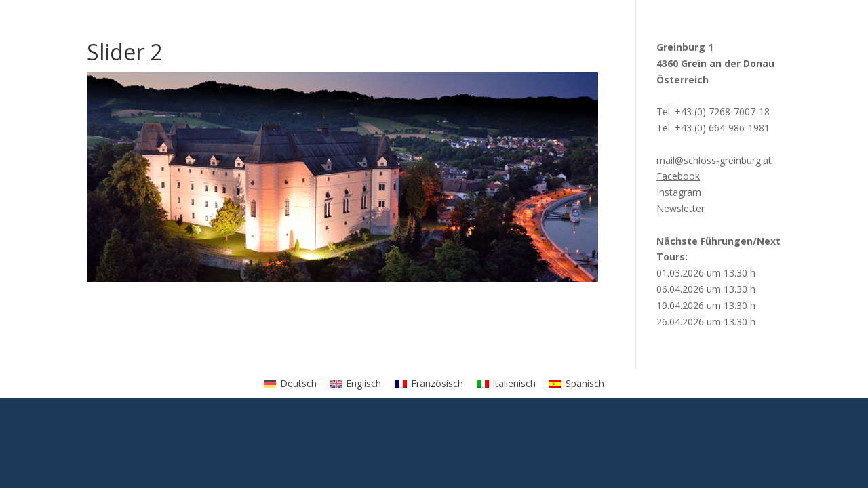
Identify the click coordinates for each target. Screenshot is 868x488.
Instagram (679, 192)
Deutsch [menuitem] (298, 383)
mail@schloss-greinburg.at (714, 160)
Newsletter (680, 208)
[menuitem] (290, 383)
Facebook (678, 176)
